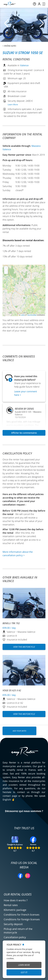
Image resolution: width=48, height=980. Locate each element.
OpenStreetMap (32, 315)
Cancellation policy (15, 937)
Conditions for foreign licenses (22, 919)
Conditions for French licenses (22, 915)
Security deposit (13, 924)
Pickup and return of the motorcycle (18, 931)
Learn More (13, 104)
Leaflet (22, 315)
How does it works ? (16, 900)
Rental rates (11, 905)
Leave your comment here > (26, 393)
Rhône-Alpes (10, 46)
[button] (6, 268)
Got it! (24, 972)
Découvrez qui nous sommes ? (24, 811)
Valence (24, 65)
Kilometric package (15, 910)
